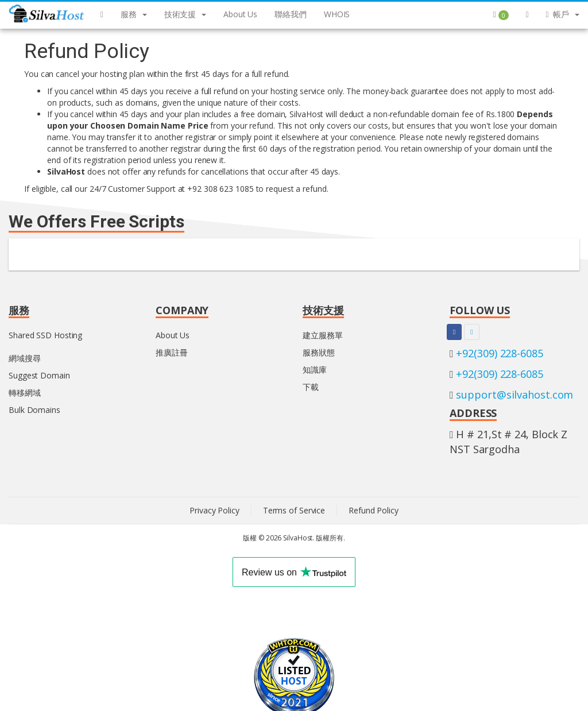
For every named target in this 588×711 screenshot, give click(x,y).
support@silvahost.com (514, 395)
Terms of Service (294, 510)
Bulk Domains (34, 410)
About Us (173, 335)
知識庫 (315, 370)
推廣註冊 (172, 352)
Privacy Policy (214, 510)
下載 (311, 387)
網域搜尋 (25, 358)
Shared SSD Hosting (45, 335)
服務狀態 (319, 352)
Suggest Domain (39, 375)
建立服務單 (323, 335)
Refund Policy (374, 510)
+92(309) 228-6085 (499, 353)
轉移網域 (25, 393)
